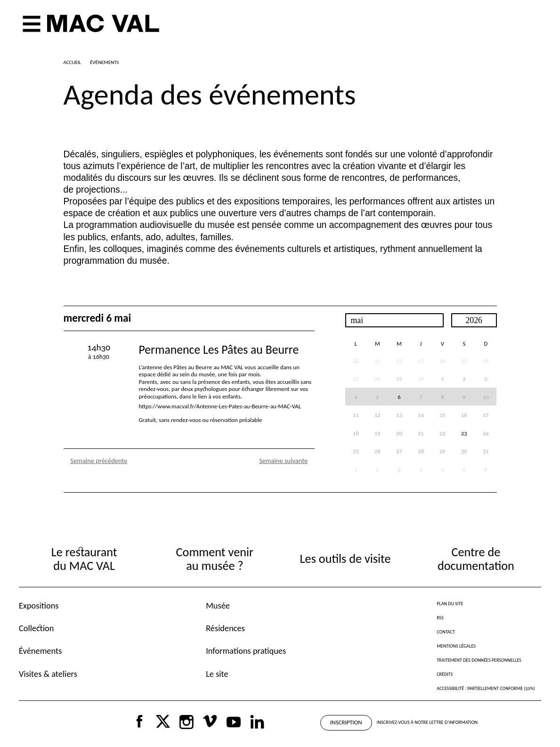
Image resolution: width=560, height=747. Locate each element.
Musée (218, 605)
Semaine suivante (283, 461)
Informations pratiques (246, 651)
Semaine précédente (99, 461)
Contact (446, 632)
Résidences (225, 628)
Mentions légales (456, 646)
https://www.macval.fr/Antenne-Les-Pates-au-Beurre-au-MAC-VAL (220, 406)
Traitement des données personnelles (479, 660)
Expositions (39, 605)
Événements (40, 651)
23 (464, 433)
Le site (217, 674)
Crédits (445, 674)
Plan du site (450, 604)
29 (399, 378)
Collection (36, 628)
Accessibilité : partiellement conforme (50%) (486, 688)
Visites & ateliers (48, 674)
